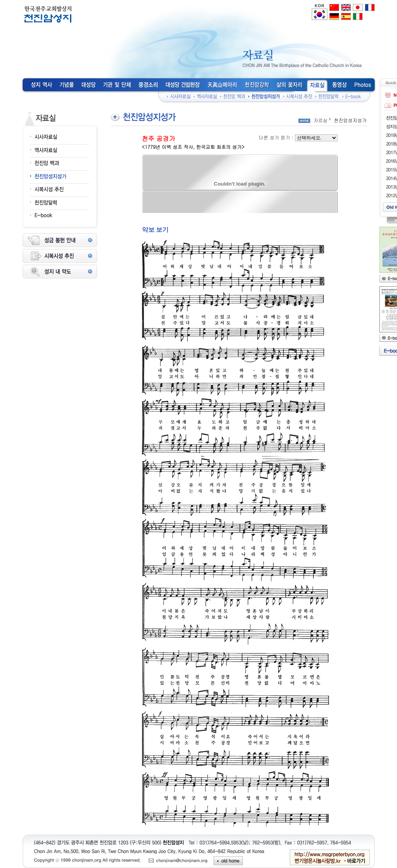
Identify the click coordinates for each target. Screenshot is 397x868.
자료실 (321, 120)
